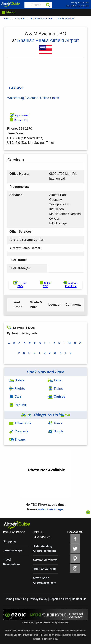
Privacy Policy (38, 599)
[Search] (48, 5)
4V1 (20, 88)
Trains (55, 389)
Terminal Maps (13, 550)
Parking (17, 405)
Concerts (19, 431)
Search (20, 19)
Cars (15, 397)
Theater (17, 440)
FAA (12, 88)
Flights (17, 389)
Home (7, 19)
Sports (56, 431)
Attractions (20, 423)
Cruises (56, 397)
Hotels (16, 380)
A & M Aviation (66, 19)
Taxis (55, 380)
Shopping (10, 541)
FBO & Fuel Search (41, 19)
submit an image (50, 509)
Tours (55, 423)
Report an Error (60, 599)
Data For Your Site (45, 569)
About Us (21, 599)
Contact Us (79, 599)
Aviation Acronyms (45, 560)
